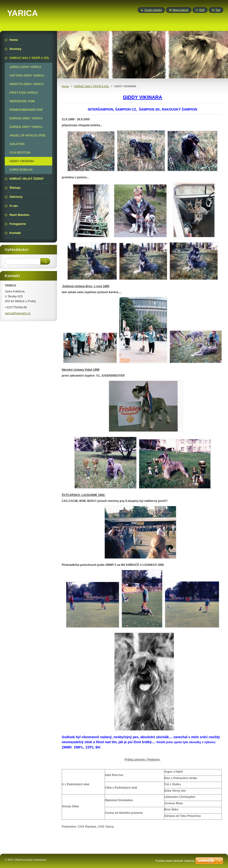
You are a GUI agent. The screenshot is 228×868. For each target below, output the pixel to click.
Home (65, 86)
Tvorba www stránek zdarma (175, 861)
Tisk (218, 10)
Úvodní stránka (153, 10)
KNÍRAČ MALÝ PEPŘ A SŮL (92, 86)
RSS (202, 10)
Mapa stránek (180, 10)
